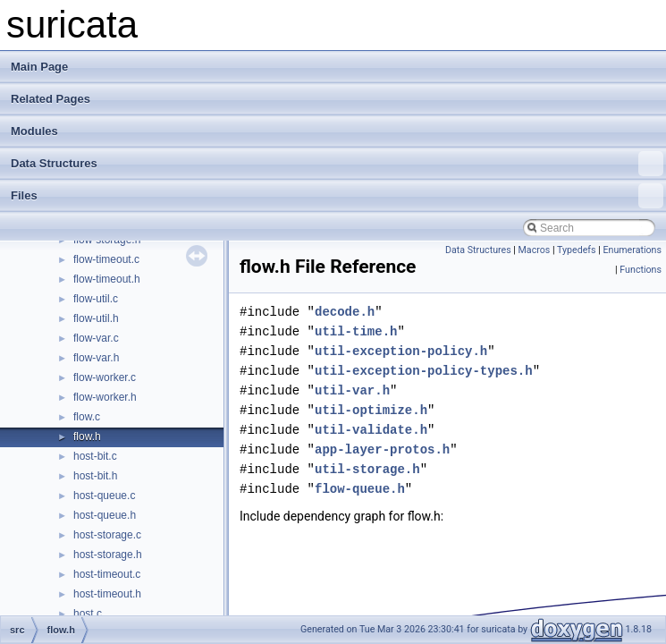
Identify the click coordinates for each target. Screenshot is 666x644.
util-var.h (352, 390)
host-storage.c (107, 535)
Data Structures (337, 164)
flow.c (87, 417)
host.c (88, 614)
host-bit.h (95, 476)
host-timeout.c (107, 574)
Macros (535, 250)
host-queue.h (105, 515)
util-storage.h (367, 469)
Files (337, 196)
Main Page (39, 67)
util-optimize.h (371, 410)
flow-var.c (96, 338)
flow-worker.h (105, 397)
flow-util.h (96, 318)
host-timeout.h (107, 594)
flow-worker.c (105, 377)
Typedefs (577, 250)
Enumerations (632, 250)
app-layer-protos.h (382, 449)
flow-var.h (96, 358)
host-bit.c (95, 456)
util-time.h (356, 331)
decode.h (345, 312)
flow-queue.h (360, 489)
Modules (34, 131)
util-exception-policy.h (401, 351)
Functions (641, 270)
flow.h (87, 436)
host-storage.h (108, 555)
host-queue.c (104, 496)
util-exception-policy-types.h (424, 371)
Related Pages (51, 99)
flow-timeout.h (107, 279)
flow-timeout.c (106, 259)
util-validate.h (371, 430)
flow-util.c (96, 299)
